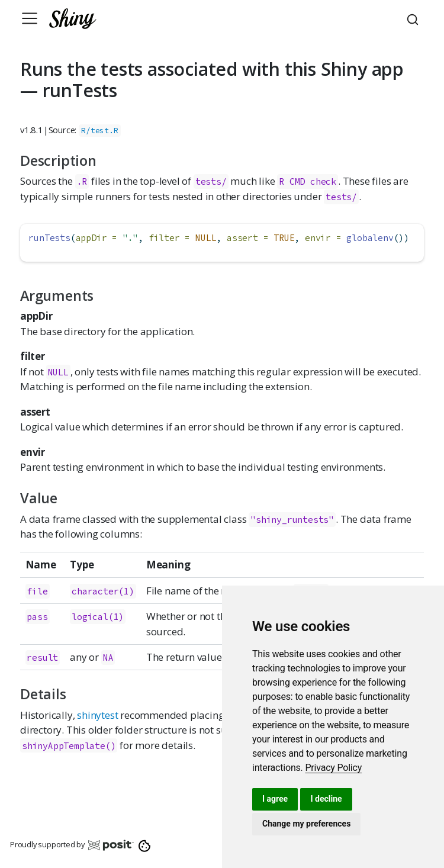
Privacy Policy (333, 768)
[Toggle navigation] (30, 18)
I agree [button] (275, 799)
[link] (333, 768)
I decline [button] (326, 799)
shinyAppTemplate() (69, 746)
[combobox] (414, 18)
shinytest (97, 715)
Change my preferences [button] (306, 824)
